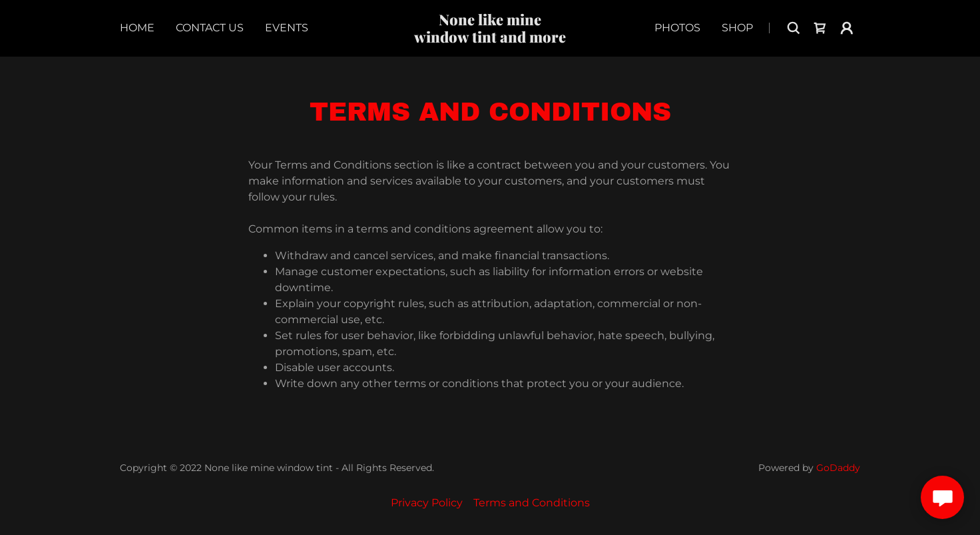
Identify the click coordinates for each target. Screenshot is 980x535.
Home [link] (137, 28)
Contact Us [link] (210, 28)
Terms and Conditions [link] (532, 503)
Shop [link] (737, 28)
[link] (490, 39)
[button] (847, 28)
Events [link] (287, 28)
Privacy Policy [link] (427, 503)
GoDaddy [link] (838, 468)
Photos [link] (677, 28)
